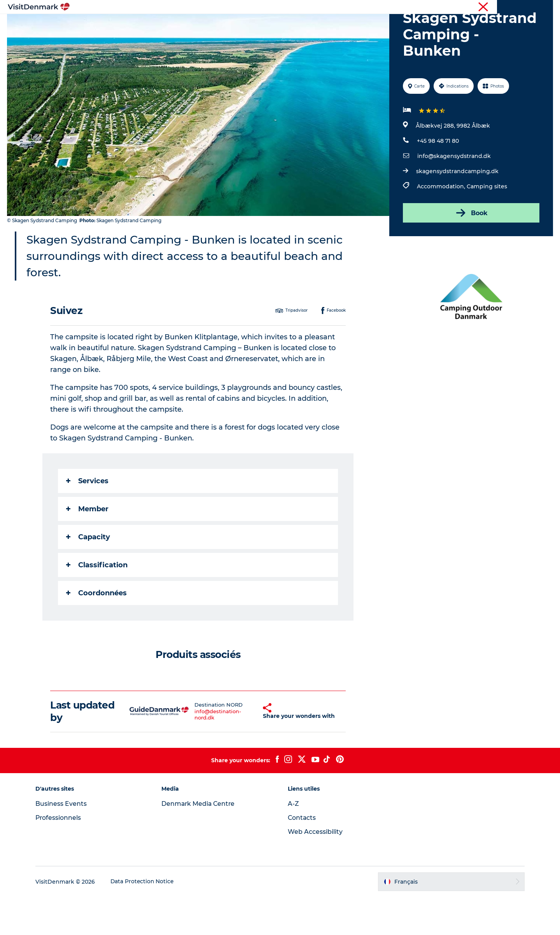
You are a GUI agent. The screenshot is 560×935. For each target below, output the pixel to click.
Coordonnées (97, 630)
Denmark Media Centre (201, 842)
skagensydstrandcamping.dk (457, 208)
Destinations (217, 25)
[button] (247, 749)
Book (471, 250)
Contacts (302, 856)
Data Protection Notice (146, 919)
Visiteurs (479, 7)
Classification (97, 602)
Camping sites (486, 223)
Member (88, 546)
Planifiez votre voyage (376, 25)
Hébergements (310, 25)
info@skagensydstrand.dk (454, 193)
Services (88, 518)
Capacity (88, 574)
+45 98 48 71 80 (437, 178)
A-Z (293, 842)
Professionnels (513, 7)
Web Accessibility (315, 870)
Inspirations (169, 25)
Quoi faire (262, 25)
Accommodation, (441, 223)
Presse (545, 7)
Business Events (65, 842)
